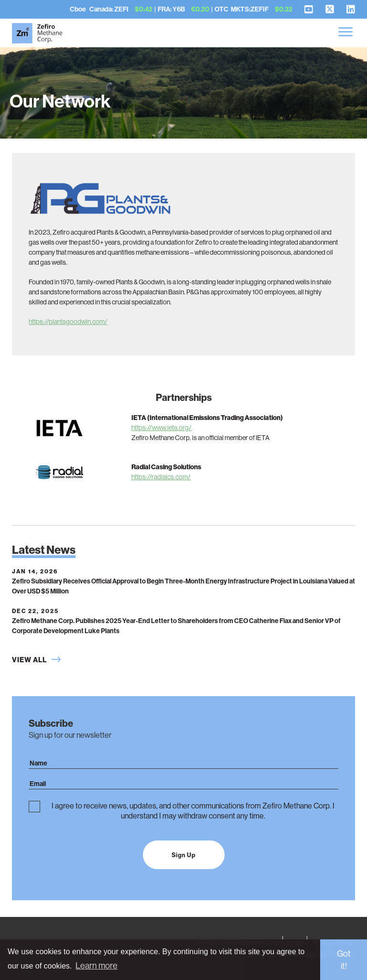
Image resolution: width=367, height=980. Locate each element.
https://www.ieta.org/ (162, 428)
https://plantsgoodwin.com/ (68, 322)
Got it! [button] (344, 960)
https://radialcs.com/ (161, 477)
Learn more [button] (97, 965)
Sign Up (184, 855)
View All (29, 660)
